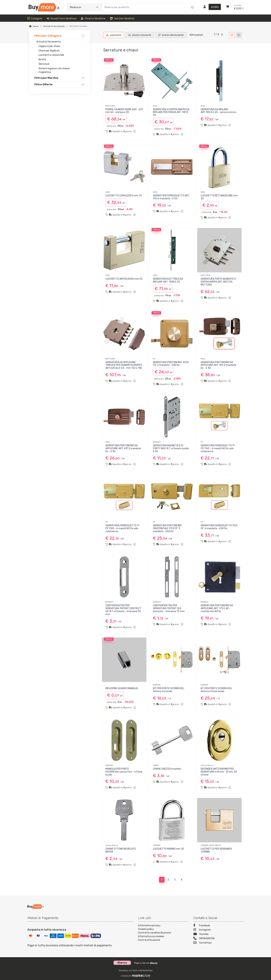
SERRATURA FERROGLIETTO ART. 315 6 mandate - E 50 (171, 197)
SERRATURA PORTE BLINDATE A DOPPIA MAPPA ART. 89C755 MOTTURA (218, 282)
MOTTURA (110, 106)
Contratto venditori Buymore (155, 933)
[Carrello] (228, 7)
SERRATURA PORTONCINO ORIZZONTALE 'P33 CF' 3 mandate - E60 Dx (167, 528)
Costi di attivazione (149, 940)
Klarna (154, 963)
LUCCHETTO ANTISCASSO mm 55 (124, 279)
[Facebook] (218, 926)
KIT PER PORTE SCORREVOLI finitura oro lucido (169, 690)
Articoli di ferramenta (54, 26)
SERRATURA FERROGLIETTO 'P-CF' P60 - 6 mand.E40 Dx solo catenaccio (123, 528)
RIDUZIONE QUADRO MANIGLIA (122, 688)
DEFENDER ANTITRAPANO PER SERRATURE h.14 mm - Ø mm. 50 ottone (219, 772)
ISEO (155, 106)
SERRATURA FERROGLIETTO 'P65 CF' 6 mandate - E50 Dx (219, 527)
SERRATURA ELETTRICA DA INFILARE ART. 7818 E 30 (168, 280)
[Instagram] (218, 930)
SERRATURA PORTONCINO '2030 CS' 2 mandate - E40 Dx (171, 364)
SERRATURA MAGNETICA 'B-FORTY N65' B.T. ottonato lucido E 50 (171, 448)
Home (36, 26)
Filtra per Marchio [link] (46, 78)
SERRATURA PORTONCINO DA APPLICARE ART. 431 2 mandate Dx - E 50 (123, 448)
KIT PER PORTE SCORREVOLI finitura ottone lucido (216, 690)
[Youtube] (218, 934)
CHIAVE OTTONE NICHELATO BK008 (121, 850)
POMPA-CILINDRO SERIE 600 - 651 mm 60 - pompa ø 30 (124, 111)
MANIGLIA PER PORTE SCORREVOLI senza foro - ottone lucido (124, 772)
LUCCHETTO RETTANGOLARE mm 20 (219, 197)
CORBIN (157, 845)
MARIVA (157, 685)
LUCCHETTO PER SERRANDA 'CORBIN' (216, 850)
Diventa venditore (93, 19)
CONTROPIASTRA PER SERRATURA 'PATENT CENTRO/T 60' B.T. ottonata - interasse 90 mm (123, 610)
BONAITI (157, 442)
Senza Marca (207, 765)
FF (154, 359)
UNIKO (156, 765)
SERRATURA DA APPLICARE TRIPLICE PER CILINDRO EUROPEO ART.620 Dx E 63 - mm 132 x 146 (124, 365)
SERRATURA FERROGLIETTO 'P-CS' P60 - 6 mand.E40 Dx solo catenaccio (218, 448)
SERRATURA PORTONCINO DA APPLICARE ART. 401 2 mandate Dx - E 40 (218, 365)
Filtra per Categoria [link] (48, 36)
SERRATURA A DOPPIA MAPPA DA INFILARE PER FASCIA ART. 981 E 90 (171, 112)
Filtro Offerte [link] (43, 84)
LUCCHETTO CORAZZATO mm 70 (124, 196)
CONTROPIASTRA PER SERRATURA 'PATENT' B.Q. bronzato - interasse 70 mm (169, 608)
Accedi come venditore (62, 19)
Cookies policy (146, 929)
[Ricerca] (192, 4)
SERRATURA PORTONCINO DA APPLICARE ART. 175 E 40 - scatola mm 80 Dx (217, 608)
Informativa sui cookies (151, 936)
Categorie (35, 19)
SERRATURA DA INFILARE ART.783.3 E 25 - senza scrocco (218, 111)
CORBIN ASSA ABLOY (211, 845)
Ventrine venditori (122, 19)
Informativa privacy (149, 926)
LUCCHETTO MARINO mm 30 (169, 849)
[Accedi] (211, 7)
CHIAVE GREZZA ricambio (167, 769)
